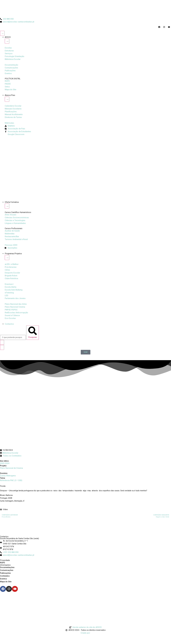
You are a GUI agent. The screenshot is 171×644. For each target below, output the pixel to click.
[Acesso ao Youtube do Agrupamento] (170, 27)
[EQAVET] (11, 245)
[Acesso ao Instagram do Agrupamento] (165, 27)
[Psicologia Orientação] (14, 56)
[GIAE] (86, 352)
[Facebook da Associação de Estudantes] (18, 132)
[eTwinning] (9, 293)
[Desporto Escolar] (11, 267)
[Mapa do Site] (10, 90)
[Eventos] (8, 73)
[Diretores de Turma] (13, 117)
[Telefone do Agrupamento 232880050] (7, 19)
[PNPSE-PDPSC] (11, 310)
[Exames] (10, 126)
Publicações (5, 573)
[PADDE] (8, 84)
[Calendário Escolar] (13, 106)
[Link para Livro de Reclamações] (85, 598)
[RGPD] (7, 81)
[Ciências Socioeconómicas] (17, 218)
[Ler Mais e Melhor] (12, 264)
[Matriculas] (9, 123)
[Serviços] (9, 54)
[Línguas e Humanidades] (15, 223)
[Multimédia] (10, 234)
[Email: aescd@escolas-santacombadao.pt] (85, 555)
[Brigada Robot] (11, 276)
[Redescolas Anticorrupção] (16, 313)
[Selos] (7, 87)
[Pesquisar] (33, 333)
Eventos (4, 579)
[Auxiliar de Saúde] (12, 231)
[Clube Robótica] (12, 273)
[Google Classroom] (15, 134)
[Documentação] (11, 65)
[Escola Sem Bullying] (11, 287)
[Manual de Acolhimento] (14, 114)
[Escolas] (8, 48)
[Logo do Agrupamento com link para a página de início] (85, 9)
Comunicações (7, 570)
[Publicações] (10, 71)
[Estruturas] (9, 51)
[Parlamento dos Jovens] (6, 296)
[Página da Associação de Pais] (15, 129)
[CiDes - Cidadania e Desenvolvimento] (7, 270)
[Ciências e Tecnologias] (15, 220)
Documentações (7, 567)
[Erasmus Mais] (9, 284)
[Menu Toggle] (2, 33)
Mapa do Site (6, 582)
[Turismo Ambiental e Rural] (12, 237)
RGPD (2, 563)
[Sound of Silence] (12, 315)
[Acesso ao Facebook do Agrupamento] (160, 27)
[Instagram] (9, 589)
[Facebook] (3, 589)
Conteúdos (5, 576)
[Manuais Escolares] (13, 109)
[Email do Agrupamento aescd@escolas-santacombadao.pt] (17, 22)
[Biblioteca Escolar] (13, 59)
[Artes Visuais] (11, 215)
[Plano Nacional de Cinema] (16, 304)
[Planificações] (11, 112)
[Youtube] (15, 589)
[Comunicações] (11, 68)
